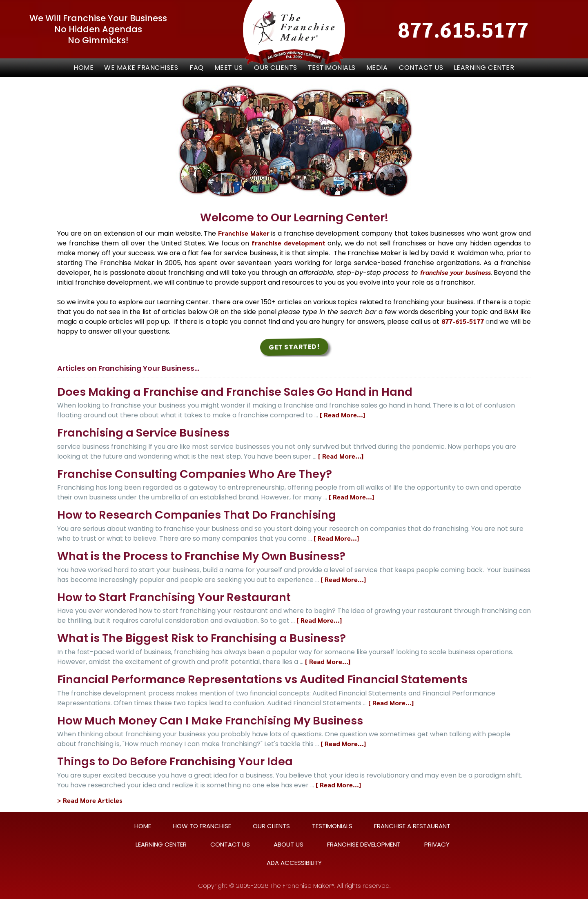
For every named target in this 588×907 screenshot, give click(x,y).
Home (84, 68)
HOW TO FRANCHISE (202, 826)
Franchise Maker (244, 233)
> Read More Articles (90, 800)
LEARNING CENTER (484, 68)
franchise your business (455, 272)
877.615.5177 (463, 29)
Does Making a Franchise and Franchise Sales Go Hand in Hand (235, 392)
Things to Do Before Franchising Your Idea (175, 761)
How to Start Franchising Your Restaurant (174, 597)
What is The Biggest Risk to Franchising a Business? (202, 638)
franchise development (288, 243)
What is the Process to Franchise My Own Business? (201, 556)
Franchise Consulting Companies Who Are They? (195, 474)
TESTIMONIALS (332, 68)
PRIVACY (437, 844)
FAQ (197, 68)
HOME (143, 826)
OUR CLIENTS (276, 68)
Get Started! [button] (294, 347)
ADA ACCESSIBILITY (294, 863)
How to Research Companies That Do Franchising (197, 515)
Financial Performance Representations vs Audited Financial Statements (262, 679)
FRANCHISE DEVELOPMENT (364, 844)
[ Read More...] (342, 415)
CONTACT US (421, 68)
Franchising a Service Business (143, 433)
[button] (141, 68)
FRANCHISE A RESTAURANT (412, 826)
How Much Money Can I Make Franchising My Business (210, 721)
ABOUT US (288, 844)
